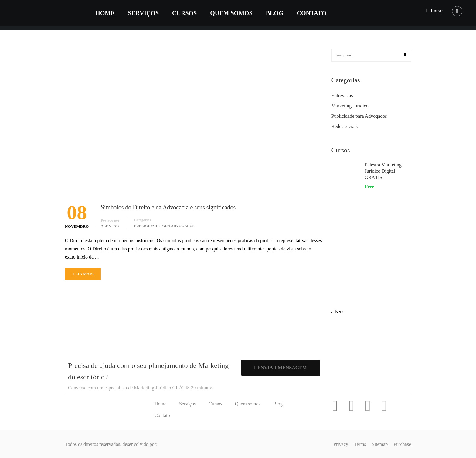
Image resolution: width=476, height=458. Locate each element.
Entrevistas (342, 95)
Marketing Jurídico (350, 106)
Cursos (185, 13)
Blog (275, 13)
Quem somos (232, 13)
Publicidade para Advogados (164, 226)
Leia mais (83, 274)
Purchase (402, 444)
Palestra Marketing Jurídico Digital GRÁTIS (383, 171)
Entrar (437, 11)
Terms (360, 444)
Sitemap (380, 444)
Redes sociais (345, 126)
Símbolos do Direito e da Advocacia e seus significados (168, 207)
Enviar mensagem (281, 368)
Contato (312, 13)
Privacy (341, 444)
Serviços (144, 13)
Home (106, 13)
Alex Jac (110, 226)
